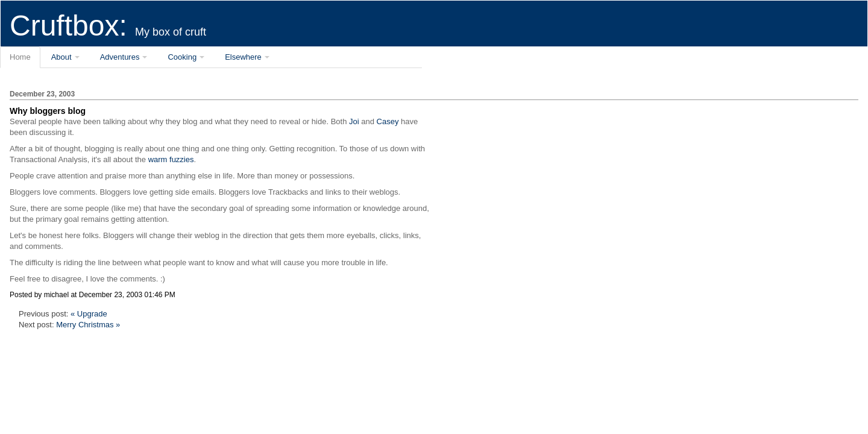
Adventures (120, 57)
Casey (388, 121)
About (61, 57)
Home (20, 57)
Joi (354, 121)
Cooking (182, 57)
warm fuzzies (171, 159)
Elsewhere (243, 57)
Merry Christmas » (88, 325)
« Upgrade (89, 314)
